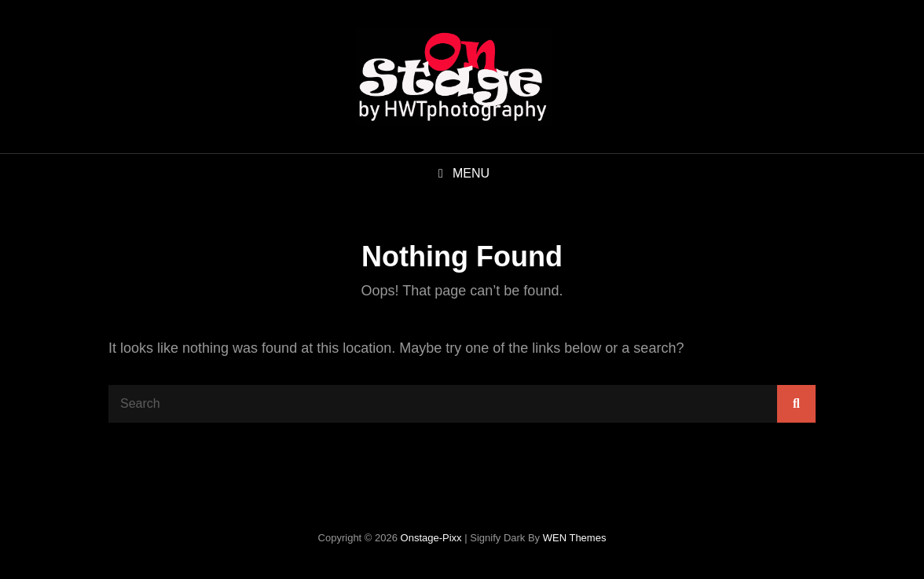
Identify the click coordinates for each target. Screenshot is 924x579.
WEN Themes (575, 538)
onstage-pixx (431, 538)
